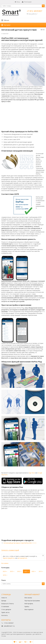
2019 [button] (41, 571)
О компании (5, 607)
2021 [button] (26, 571)
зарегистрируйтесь (9, 558)
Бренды (4, 601)
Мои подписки (29, 609)
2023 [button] (12, 571)
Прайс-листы (5, 612)
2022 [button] (19, 571)
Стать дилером (6, 609)
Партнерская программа (32, 601)
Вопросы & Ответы (8, 604)
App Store (32, 473)
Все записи (5, 563)
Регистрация (27, 2)
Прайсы (27, 607)
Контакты (4, 615)
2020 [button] (34, 571)
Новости (4, 598)
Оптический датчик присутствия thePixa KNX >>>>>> (20, 543)
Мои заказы (28, 598)
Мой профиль (29, 604)
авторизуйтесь (22, 558)
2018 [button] (5, 575)
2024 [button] (5, 571)
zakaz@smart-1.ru (9, 626)
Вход (17, 2)
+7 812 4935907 (35, 11)
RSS (43, 30)
